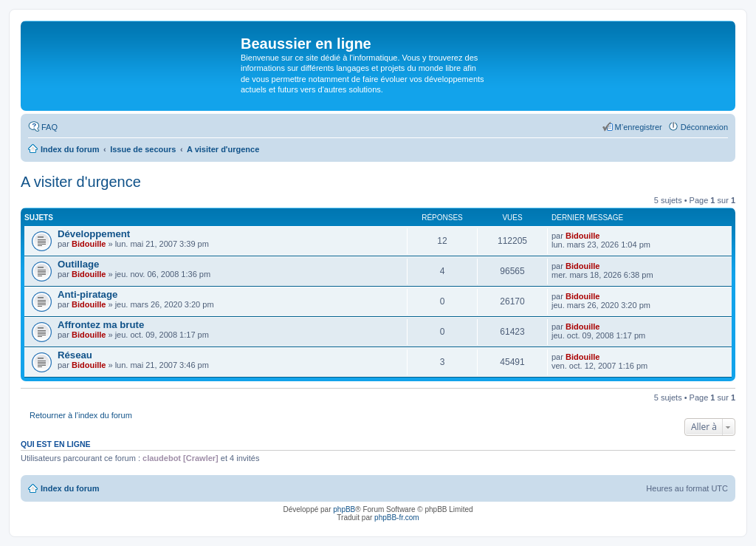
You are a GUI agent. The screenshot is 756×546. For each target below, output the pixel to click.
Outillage (78, 264)
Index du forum (70, 488)
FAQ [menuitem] (49, 127)
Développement (94, 234)
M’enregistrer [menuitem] (639, 127)
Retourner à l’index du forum (81, 415)
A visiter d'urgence (81, 182)
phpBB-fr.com (397, 518)
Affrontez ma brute (101, 325)
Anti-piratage (87, 294)
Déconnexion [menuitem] (704, 127)
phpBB (344, 509)
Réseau (75, 355)
